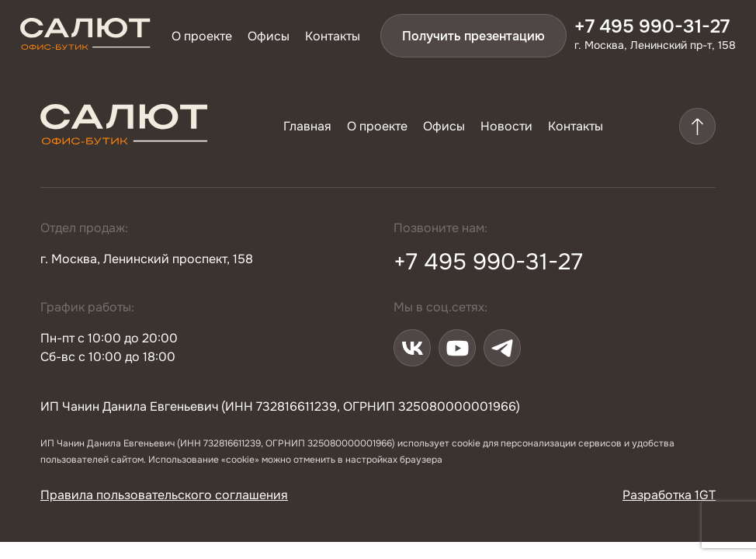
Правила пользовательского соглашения (164, 495)
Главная (307, 126)
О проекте (202, 36)
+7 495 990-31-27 (652, 26)
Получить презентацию (473, 36)
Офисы (269, 36)
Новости (506, 126)
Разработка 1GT (669, 495)
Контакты (333, 36)
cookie (466, 443)
